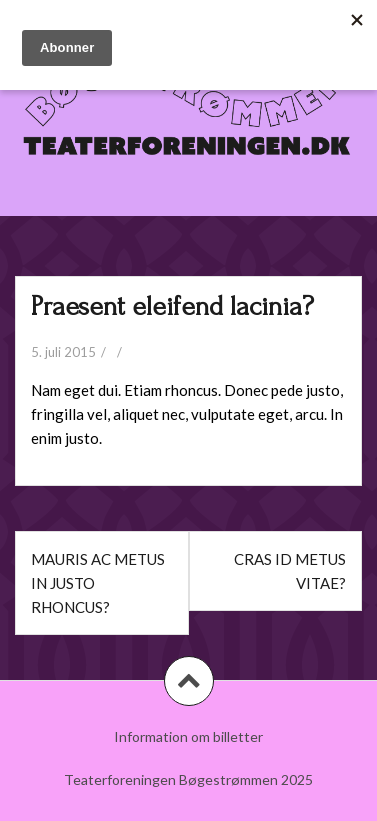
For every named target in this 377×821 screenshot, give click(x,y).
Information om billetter (188, 736)
